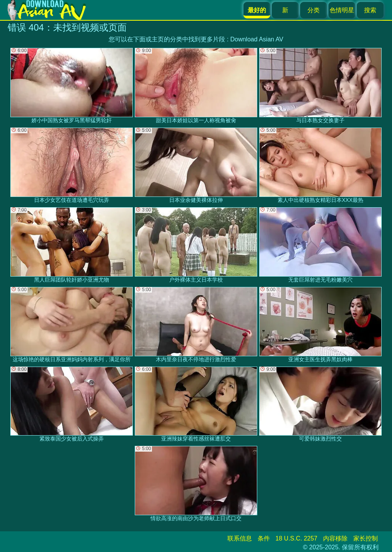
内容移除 (335, 538)
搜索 (370, 10)
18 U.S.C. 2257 (296, 538)
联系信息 (240, 538)
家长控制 (366, 538)
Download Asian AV (256, 39)
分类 (314, 10)
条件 (264, 538)
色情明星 (342, 10)
